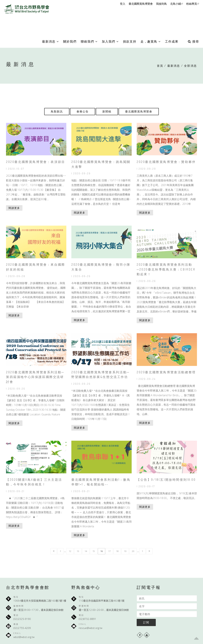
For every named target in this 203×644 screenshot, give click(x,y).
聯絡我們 (89, 41)
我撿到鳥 (161, 4)
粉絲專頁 (193, 4)
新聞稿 (107, 111)
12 (70, 551)
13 (78, 551)
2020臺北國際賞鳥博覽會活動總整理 (166, 372)
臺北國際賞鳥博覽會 (141, 4)
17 (109, 551)
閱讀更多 (14, 208)
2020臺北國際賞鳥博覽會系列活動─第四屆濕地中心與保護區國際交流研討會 (35, 377)
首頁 (160, 66)
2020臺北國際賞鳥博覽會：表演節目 (36, 162)
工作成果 (172, 41)
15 (94, 551)
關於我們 (70, 41)
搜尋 (193, 41)
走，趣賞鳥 (151, 41)
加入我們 (110, 41)
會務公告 (83, 111)
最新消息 (50, 41)
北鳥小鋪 (177, 4)
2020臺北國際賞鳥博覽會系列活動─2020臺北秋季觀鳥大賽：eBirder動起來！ (166, 269)
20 (133, 551)
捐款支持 (130, 41)
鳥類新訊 (57, 111)
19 (125, 551)
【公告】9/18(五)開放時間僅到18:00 (166, 480)
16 (101, 551)
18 (117, 551)
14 (86, 551)
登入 (123, 4)
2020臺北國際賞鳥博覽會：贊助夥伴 (166, 162)
